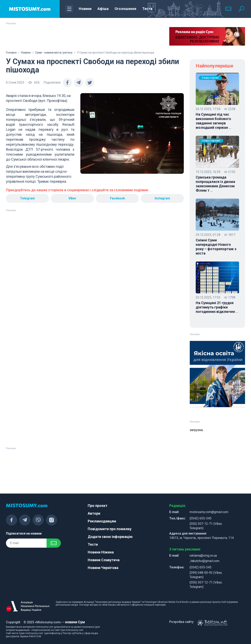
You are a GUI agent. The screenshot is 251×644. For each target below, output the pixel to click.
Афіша (103, 9)
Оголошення (125, 9)
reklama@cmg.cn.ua (203, 556)
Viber (72, 198)
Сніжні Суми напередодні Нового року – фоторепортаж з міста (216, 247)
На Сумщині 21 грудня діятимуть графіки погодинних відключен (217, 307)
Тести (147, 9)
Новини (85, 9)
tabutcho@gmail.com (205, 561)
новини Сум (75, 622)
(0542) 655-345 (200, 518)
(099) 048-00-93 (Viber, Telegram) (206, 575)
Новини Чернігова (103, 568)
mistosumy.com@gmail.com (209, 512)
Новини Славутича (104, 560)
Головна (11, 53)
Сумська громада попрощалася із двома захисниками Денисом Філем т (215, 184)
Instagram (162, 198)
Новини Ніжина (101, 552)
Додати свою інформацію (110, 537)
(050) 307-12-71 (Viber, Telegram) (206, 526)
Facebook (117, 198)
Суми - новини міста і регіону (54, 53)
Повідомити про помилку (110, 529)
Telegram (27, 198)
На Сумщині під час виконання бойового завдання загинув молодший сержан (213, 121)
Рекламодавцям (102, 521)
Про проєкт (98, 506)
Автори (94, 513)
